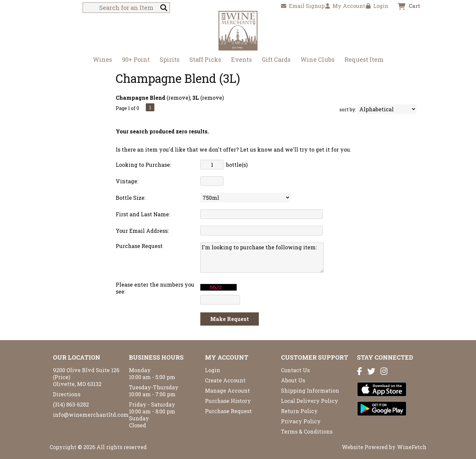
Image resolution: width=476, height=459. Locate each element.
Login (377, 6)
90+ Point (136, 59)
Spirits (167, 60)
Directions (67, 394)
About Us (293, 380)
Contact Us (295, 370)
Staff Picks (205, 59)
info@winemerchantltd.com (91, 415)
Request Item (364, 59)
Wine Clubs (315, 60)
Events (241, 59)
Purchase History (228, 401)
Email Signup (303, 6)
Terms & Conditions (307, 431)
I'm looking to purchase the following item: (262, 258)
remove (178, 98)
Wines (100, 60)
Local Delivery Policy (310, 401)
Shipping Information (310, 390)
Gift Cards (276, 59)
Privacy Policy (301, 421)
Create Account (225, 380)
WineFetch (412, 447)
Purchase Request (228, 411)
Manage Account (227, 390)
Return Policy (299, 411)
